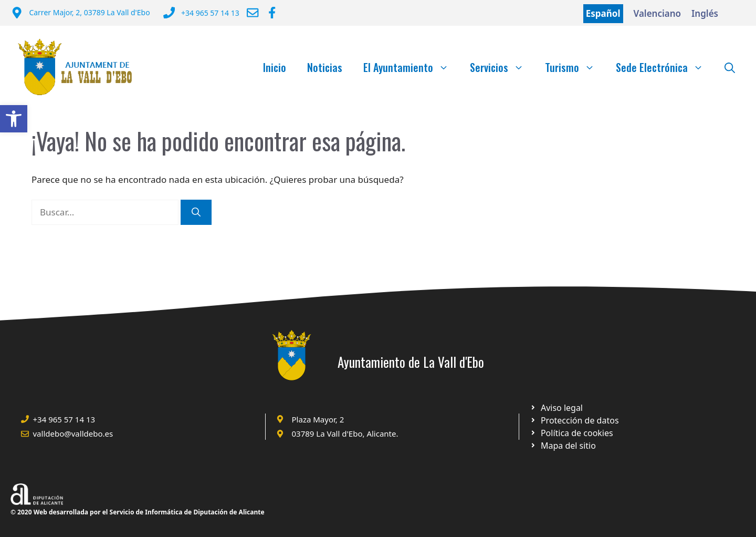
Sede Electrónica (665, 67)
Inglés (705, 13)
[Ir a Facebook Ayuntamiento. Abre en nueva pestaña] (272, 13)
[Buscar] (196, 212)
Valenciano (658, 13)
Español (603, 13)
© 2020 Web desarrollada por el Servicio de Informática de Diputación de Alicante (138, 512)
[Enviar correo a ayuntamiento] (253, 13)
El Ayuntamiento (411, 67)
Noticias (325, 67)
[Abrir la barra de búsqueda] (730, 67)
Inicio (275, 67)
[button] (14, 119)
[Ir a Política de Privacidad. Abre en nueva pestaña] (556, 408)
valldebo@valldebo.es (73, 433)
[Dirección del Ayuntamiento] (81, 14)
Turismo (575, 67)
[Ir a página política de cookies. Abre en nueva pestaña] (574, 420)
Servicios (502, 67)
